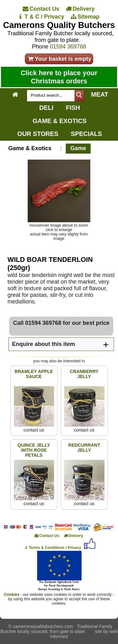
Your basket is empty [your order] (59, 59)
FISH (73, 108)
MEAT (100, 94)
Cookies (12, 595)
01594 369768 (68, 47)
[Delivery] (80, 9)
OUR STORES (38, 134)
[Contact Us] (41, 9)
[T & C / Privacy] (41, 17)
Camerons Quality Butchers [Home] (59, 25)
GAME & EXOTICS (60, 121)
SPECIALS (86, 134)
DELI (46, 108)
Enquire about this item (43, 344)
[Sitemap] (85, 17)
